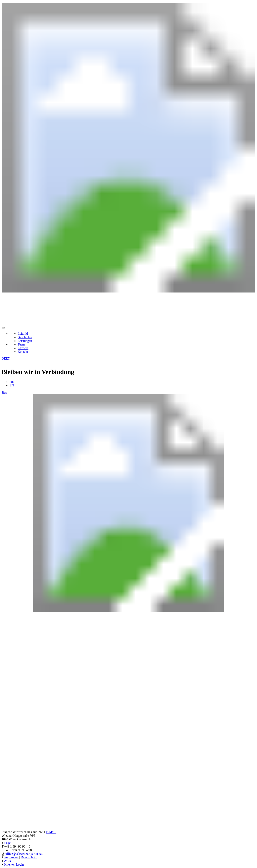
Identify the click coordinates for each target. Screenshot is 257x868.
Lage (7, 843)
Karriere (23, 348)
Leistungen (25, 341)
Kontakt (23, 352)
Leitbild (23, 334)
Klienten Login (14, 864)
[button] (3, 328)
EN (8, 358)
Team (21, 344)
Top (4, 392)
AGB (7, 861)
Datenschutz (29, 857)
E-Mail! (51, 832)
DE (4, 358)
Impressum (11, 857)
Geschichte (25, 337)
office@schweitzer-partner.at (24, 854)
